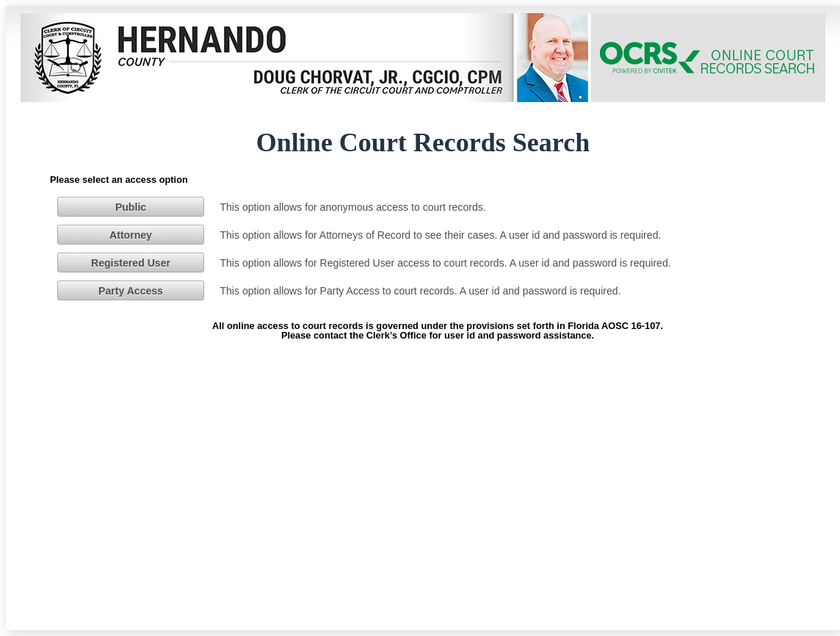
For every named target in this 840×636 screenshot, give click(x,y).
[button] (131, 206)
